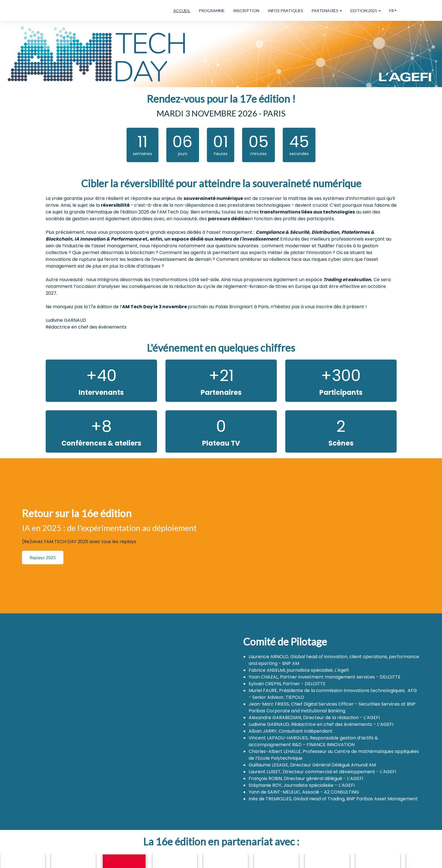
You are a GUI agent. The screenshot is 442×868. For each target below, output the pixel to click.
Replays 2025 (43, 557)
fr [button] (393, 11)
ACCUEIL (182, 11)
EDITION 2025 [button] (366, 11)
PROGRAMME (212, 11)
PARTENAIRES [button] (327, 11)
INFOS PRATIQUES (285, 11)
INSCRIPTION (246, 11)
